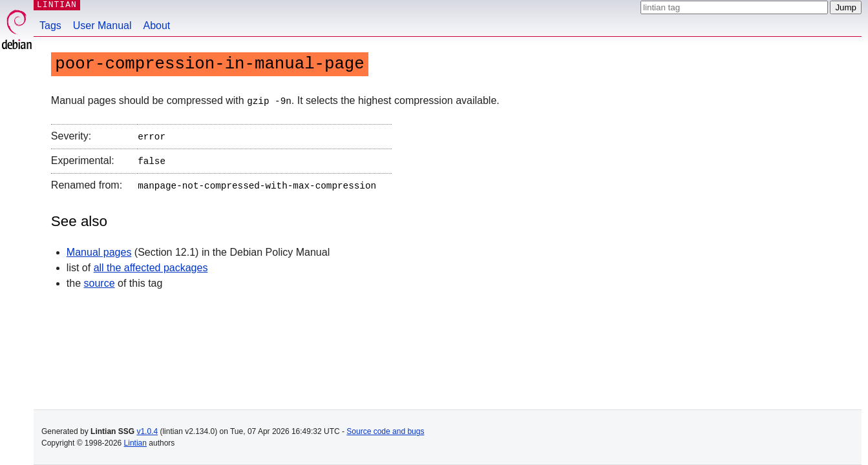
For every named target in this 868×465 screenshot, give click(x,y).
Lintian (135, 443)
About (157, 26)
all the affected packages (151, 263)
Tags (50, 26)
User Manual (102, 26)
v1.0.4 (147, 431)
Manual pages (99, 248)
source (100, 279)
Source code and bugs (385, 431)
